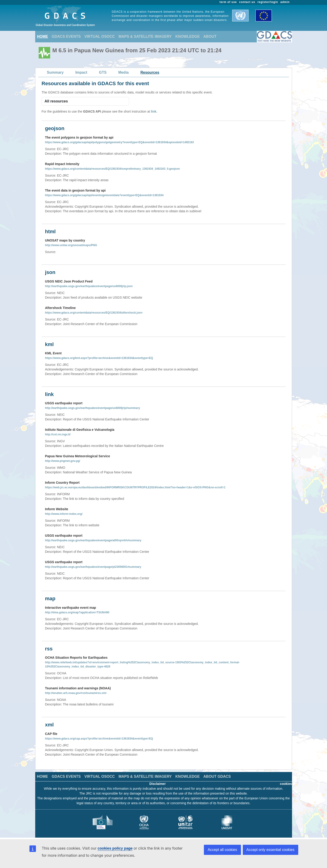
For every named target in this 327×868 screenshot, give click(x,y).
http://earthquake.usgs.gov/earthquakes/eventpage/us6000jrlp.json (89, 286)
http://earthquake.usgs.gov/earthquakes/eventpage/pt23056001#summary (93, 567)
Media (123, 72)
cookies (286, 784)
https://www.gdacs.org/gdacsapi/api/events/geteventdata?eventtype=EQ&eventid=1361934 (104, 195)
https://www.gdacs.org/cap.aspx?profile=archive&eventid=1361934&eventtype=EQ (99, 739)
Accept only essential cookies (271, 850)
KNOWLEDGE (188, 36)
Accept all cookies (222, 850)
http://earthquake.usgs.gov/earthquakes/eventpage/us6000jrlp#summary (93, 408)
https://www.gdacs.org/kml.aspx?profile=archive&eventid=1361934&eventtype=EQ (99, 358)
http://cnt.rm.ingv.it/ (58, 434)
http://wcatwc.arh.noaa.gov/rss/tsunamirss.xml (76, 693)
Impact (81, 72)
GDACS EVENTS (66, 36)
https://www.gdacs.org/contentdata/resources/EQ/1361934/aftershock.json (94, 313)
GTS (103, 72)
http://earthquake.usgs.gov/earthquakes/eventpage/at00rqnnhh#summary (93, 540)
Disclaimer (158, 784)
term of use (228, 2)
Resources (150, 72)
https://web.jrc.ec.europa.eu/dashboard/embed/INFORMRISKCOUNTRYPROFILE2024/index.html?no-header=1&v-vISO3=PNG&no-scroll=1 (135, 487)
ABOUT (210, 36)
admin (285, 2)
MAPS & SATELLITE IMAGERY (145, 36)
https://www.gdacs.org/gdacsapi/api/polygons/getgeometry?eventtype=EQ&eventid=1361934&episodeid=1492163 (120, 142)
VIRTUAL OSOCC (100, 36)
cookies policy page (115, 848)
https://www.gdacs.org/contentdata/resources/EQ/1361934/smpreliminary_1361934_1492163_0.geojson (113, 169)
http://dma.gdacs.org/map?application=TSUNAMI (77, 612)
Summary (55, 72)
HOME (43, 36)
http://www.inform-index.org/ (64, 514)
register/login (268, 2)
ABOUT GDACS (217, 776)
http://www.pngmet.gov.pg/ (63, 461)
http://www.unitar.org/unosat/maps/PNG (71, 245)
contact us (247, 2)
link (153, 111)
